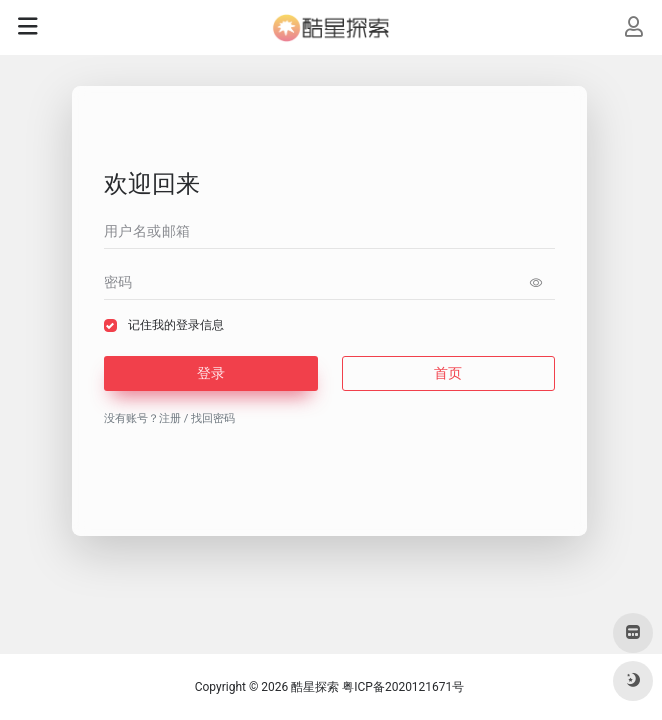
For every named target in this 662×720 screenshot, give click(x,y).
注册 (170, 418)
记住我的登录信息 (176, 325)
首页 (448, 373)
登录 (211, 373)
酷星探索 (315, 687)
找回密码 (213, 418)
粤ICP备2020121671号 (403, 687)
